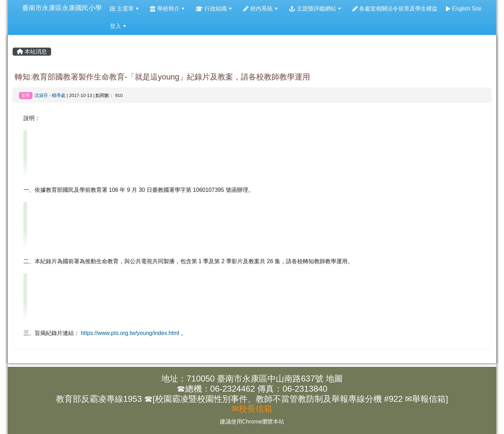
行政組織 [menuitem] (214, 9)
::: (15, 0)
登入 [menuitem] (118, 26)
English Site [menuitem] (464, 9)
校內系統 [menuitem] (260, 9)
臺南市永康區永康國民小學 (62, 8)
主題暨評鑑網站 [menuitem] (315, 9)
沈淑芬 (41, 95)
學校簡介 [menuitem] (167, 9)
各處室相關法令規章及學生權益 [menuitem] (395, 9)
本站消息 (32, 52)
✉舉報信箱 (425, 399)
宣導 (26, 96)
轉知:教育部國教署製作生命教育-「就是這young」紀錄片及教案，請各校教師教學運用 (163, 77)
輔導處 (59, 95)
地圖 (334, 379)
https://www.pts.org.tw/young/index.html (130, 333)
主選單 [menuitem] (124, 9)
